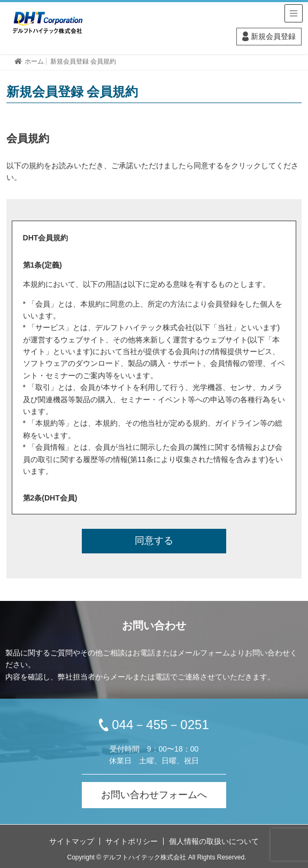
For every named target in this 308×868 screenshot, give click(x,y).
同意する (154, 541)
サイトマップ (72, 841)
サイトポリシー (132, 841)
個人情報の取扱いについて (214, 841)
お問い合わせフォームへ (154, 795)
